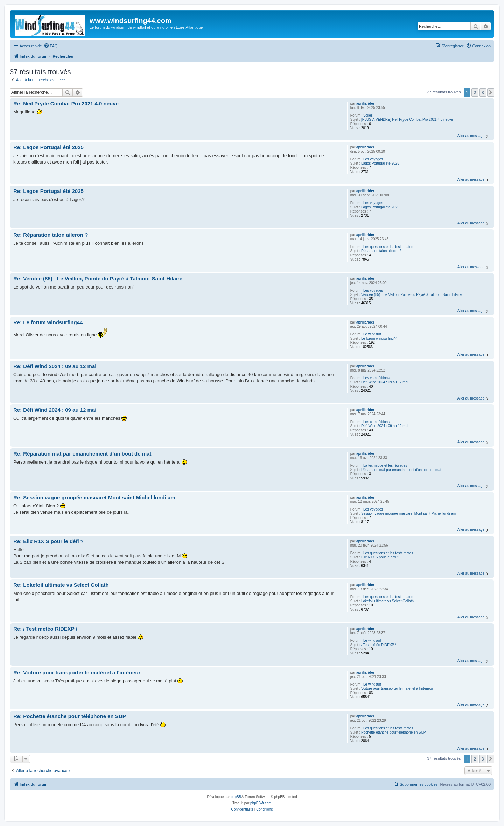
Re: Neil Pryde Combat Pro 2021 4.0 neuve (66, 103)
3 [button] (483, 92)
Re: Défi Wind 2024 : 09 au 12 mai (55, 366)
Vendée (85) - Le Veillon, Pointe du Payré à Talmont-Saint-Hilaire (411, 295)
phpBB (236, 797)
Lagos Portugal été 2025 (380, 163)
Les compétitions (376, 378)
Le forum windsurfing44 (379, 338)
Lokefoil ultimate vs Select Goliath (387, 601)
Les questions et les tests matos (388, 247)
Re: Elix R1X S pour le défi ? (48, 541)
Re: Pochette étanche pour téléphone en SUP (70, 716)
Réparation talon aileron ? (381, 251)
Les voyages (373, 159)
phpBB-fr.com (261, 803)
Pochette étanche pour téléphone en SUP (394, 732)
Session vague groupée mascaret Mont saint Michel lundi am (408, 513)
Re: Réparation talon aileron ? (51, 235)
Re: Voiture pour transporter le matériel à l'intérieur (77, 672)
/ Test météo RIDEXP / (379, 645)
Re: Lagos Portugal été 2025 (48, 147)
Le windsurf (372, 334)
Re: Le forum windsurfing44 (48, 322)
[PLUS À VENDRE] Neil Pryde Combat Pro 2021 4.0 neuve (407, 120)
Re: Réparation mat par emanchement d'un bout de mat (82, 454)
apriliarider (365, 103)
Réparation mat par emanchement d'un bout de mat (401, 470)
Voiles (368, 115)
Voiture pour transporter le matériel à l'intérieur (397, 689)
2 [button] (475, 92)
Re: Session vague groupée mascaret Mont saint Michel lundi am (94, 497)
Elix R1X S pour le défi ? (380, 557)
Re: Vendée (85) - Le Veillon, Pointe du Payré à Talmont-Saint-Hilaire (98, 279)
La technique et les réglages (385, 466)
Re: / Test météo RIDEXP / (45, 629)
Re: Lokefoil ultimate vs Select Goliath (61, 585)
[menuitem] (51, 46)
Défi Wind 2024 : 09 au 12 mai (385, 382)
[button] (491, 92)
